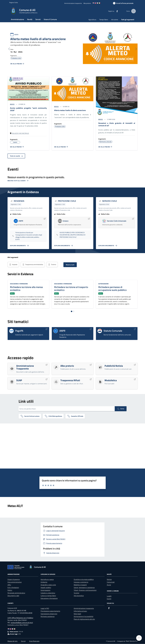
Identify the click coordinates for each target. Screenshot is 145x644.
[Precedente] (9, 49)
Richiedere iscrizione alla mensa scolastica (26, 289)
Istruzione (115, 20)
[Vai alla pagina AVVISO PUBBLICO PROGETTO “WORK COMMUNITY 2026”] (17, 147)
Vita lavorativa (79, 596)
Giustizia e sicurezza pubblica (84, 579)
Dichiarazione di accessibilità (83, 617)
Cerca (121, 409)
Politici (10, 590)
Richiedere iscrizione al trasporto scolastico (71, 289)
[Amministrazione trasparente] (73, 3)
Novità (30, 19)
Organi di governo (14, 579)
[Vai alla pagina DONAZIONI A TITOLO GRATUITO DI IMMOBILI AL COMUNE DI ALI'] (105, 147)
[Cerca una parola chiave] (67, 409)
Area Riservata (34, 641)
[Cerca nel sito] (134, 11)
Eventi (109, 599)
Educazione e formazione (19, 284)
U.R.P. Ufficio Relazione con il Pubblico (20, 618)
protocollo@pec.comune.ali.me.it (22, 623)
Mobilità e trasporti (80, 585)
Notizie (109, 579)
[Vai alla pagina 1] (72, 311)
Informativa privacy (80, 611)
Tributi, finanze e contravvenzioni (85, 590)
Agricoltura (92, 20)
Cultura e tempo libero (48, 596)
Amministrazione (17, 19)
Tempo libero (104, 20)
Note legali (77, 614)
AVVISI (16, 35)
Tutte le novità (16, 156)
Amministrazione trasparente (84, 608)
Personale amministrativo (16, 593)
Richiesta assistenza (48, 617)
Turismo (54, 265)
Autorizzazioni (103, 284)
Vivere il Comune (50, 19)
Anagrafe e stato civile (48, 585)
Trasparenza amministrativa (34, 265)
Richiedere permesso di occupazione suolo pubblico (112, 289)
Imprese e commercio (81, 582)
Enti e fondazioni (13, 588)
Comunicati (111, 582)
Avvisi (109, 585)
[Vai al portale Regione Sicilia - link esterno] (14, 2)
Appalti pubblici (46, 588)
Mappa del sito (13, 641)
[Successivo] (136, 49)
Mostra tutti (72, 265)
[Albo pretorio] (87, 3)
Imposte (13, 265)
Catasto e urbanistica (48, 593)
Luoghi (109, 596)
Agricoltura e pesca (47, 579)
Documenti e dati (13, 596)
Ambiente (44, 582)
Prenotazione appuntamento (50, 611)
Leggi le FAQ (45, 608)
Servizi (38, 19)
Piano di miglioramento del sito (84, 619)
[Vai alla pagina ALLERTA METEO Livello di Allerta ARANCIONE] (61, 147)
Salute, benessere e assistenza (84, 588)
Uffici (9, 585)
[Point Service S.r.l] (131, 641)
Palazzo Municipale (20, 133)
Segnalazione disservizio (49, 614)
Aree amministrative (15, 582)
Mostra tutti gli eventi (18, 181)
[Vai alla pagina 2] (74, 311)
